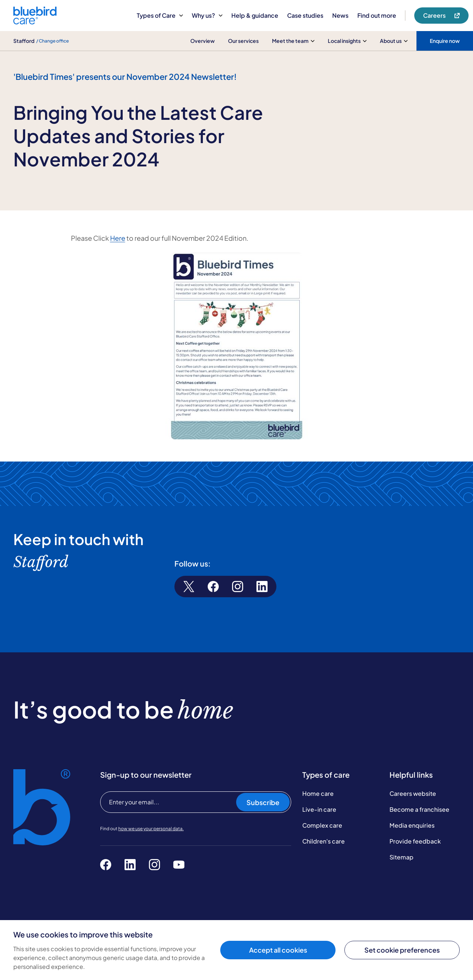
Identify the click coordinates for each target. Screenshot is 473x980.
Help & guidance (255, 15)
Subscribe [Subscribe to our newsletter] (263, 802)
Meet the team (293, 41)
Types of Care (160, 15)
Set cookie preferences (402, 950)
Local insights (347, 41)
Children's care (324, 841)
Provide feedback (415, 841)
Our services (243, 41)
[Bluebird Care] (35, 22)
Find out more (377, 15)
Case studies (305, 15)
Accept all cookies (278, 950)
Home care (318, 793)
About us (394, 41)
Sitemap (401, 857)
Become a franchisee (419, 809)
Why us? (207, 15)
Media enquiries (412, 825)
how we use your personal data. (151, 829)
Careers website (413, 793)
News (340, 15)
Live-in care (319, 809)
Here (118, 238)
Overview (203, 41)
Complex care (322, 825)
